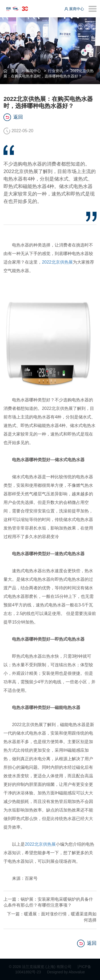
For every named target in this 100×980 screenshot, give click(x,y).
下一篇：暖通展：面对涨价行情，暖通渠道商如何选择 (52, 917)
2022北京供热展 (57, 262)
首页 (15, 71)
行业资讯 (55, 71)
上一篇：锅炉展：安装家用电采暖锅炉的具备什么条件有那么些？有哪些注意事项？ (48, 902)
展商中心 (74, 9)
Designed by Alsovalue (66, 972)
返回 (13, 117)
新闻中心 (33, 71)
